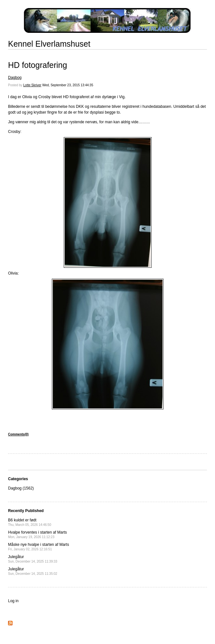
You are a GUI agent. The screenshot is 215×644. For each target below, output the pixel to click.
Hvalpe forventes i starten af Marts (37, 534)
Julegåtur (33, 559)
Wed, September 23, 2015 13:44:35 (68, 85)
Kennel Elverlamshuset (49, 44)
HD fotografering (37, 65)
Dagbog (15, 78)
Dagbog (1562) (21, 488)
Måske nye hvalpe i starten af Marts (38, 547)
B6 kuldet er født (30, 522)
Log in (13, 601)
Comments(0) (18, 434)
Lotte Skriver (32, 85)
